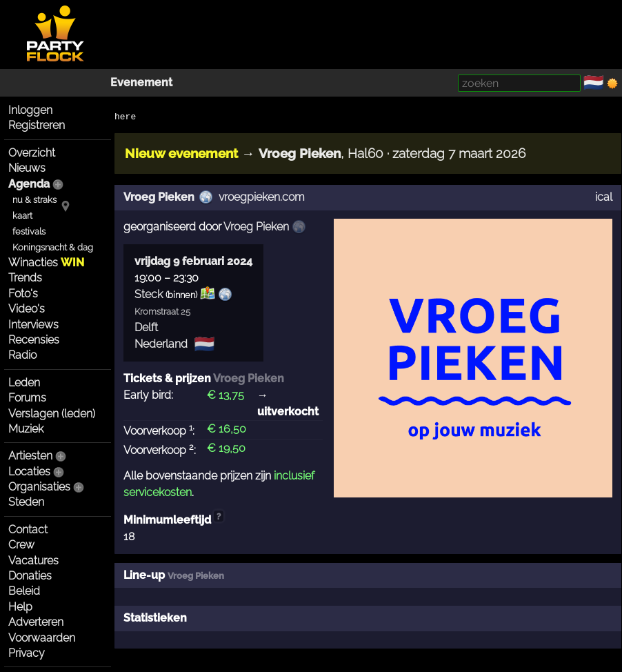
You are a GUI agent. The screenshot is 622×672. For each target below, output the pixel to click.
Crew (21, 545)
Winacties (46, 263)
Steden (26, 502)
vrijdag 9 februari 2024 (193, 261)
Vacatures (33, 561)
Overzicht (32, 153)
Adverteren (36, 622)
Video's (27, 309)
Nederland (161, 344)
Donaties (30, 576)
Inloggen (30, 110)
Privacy (27, 653)
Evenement (141, 82)
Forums (27, 398)
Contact (28, 530)
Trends (25, 278)
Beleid (24, 591)
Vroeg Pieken (159, 197)
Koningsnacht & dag (53, 247)
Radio (22, 355)
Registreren (37, 125)
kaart (22, 216)
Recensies (34, 340)
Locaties (29, 472)
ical (604, 197)
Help (20, 607)
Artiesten (30, 456)
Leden (24, 383)
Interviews (33, 325)
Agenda (29, 184)
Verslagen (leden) (52, 414)
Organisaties (39, 487)
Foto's (23, 294)
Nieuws (27, 168)
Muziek (26, 429)
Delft (146, 327)
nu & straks (34, 200)
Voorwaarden (42, 638)
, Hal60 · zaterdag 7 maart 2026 (392, 153)
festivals (29, 231)
